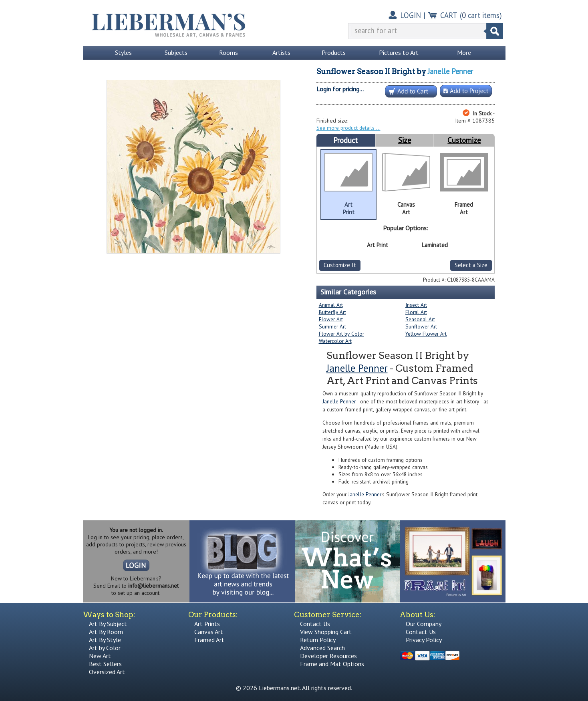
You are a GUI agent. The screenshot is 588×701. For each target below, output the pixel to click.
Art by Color (105, 648)
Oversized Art (107, 672)
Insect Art (416, 305)
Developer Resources (328, 656)
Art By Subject (108, 624)
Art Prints (207, 624)
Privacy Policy (424, 640)
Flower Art (331, 319)
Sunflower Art (421, 326)
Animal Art (331, 305)
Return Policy (318, 640)
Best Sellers (105, 664)
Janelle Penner (450, 71)
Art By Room (106, 632)
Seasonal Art (420, 319)
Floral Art (416, 312)
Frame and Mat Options (332, 664)
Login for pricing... (340, 89)
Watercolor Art (335, 341)
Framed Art (209, 640)
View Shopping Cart (326, 632)
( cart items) (481, 15)
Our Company (424, 624)
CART (449, 15)
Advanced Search (322, 648)
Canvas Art (209, 632)
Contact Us (315, 624)
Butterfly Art (332, 312)
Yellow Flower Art (426, 334)
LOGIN (411, 15)
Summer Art (332, 326)
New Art (100, 656)
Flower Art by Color (341, 334)
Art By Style (105, 640)
